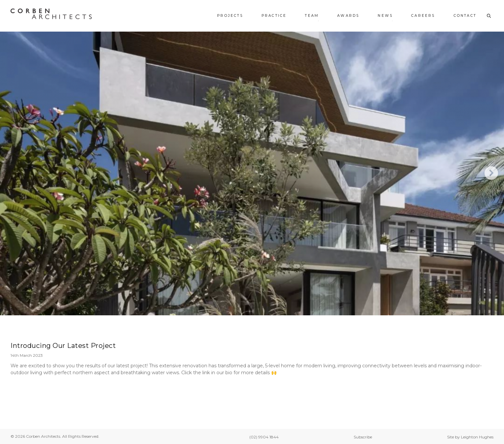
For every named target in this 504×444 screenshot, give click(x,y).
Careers (423, 16)
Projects (230, 16)
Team (312, 16)
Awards (348, 16)
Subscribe (363, 437)
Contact (465, 16)
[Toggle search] (489, 16)
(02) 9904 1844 (264, 437)
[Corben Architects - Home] (51, 14)
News (385, 16)
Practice (274, 16)
